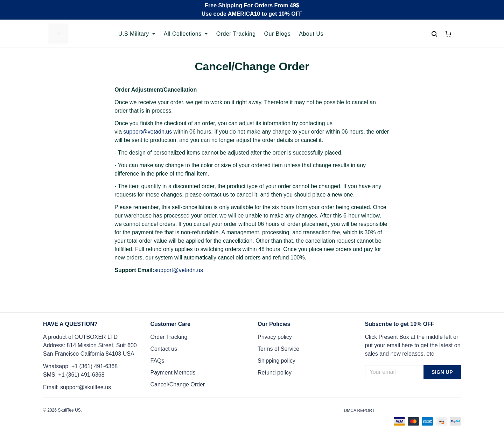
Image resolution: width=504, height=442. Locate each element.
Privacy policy (275, 337)
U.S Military (137, 34)
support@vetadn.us (148, 132)
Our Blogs (278, 34)
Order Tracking (236, 34)
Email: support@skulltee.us (77, 387)
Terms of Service (278, 349)
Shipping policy (276, 361)
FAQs (157, 361)
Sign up (442, 372)
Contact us (164, 349)
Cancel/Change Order (178, 384)
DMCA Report (359, 411)
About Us (311, 34)
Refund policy (275, 373)
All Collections (186, 34)
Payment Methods (173, 373)
